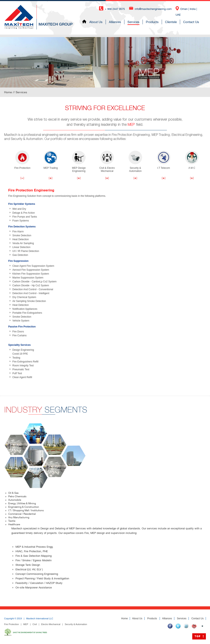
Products (156, 22)
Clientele (175, 22)
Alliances (119, 22)
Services (137, 22)
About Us (100, 22)
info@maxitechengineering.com (153, 9)
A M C (192, 160)
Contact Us (195, 22)
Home (124, 618)
